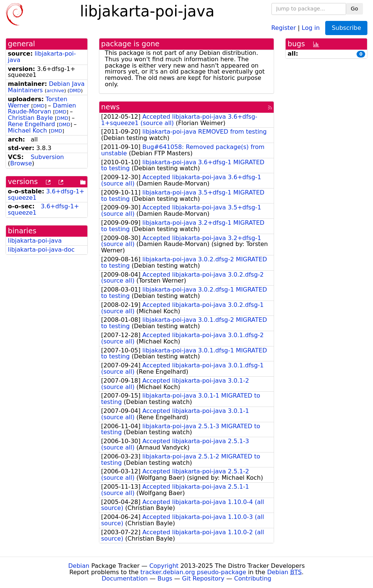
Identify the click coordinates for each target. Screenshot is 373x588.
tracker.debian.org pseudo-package (193, 572)
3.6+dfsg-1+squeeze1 (46, 195)
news (111, 107)
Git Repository (203, 578)
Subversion (47, 157)
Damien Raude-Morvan (42, 109)
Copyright (164, 566)
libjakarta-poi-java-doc (41, 250)
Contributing (253, 578)
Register (284, 27)
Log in (311, 27)
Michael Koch (27, 130)
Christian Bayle (30, 118)
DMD (75, 91)
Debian (79, 566)
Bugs (165, 578)
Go (355, 9)
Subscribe (346, 28)
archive (55, 91)
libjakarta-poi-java (42, 57)
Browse (21, 163)
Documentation (125, 578)
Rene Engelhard (31, 124)
